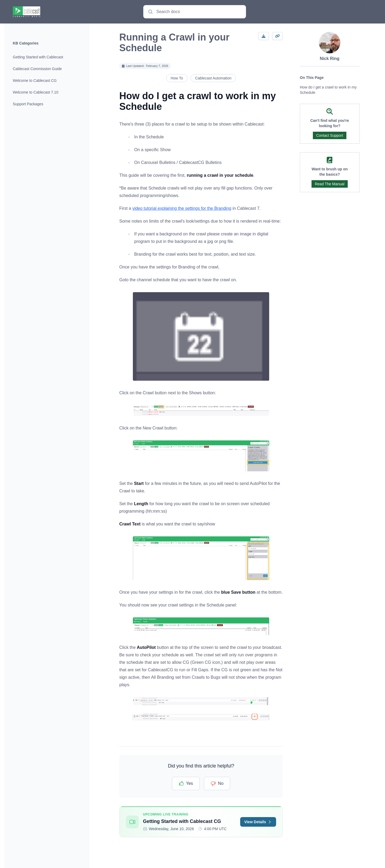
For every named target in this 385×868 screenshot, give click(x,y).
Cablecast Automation (213, 78)
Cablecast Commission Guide (37, 69)
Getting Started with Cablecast (38, 57)
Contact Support (329, 135)
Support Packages (28, 104)
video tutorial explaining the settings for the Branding (182, 208)
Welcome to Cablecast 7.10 (36, 92)
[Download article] (264, 36)
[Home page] (26, 12)
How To (177, 78)
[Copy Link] (277, 36)
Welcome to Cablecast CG (35, 81)
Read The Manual (329, 184)
